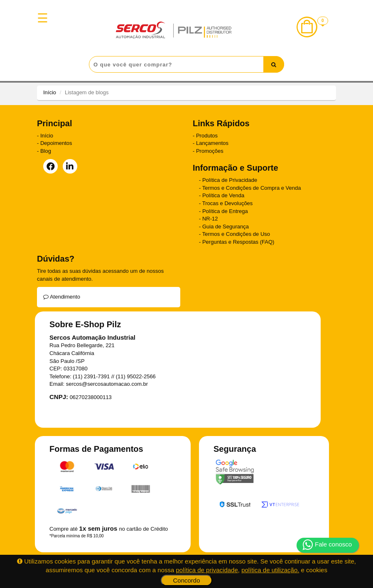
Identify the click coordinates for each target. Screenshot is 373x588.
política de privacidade (207, 570)
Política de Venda (223, 195)
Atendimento (62, 297)
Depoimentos (56, 143)
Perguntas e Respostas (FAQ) (238, 242)
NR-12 (210, 219)
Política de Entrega (225, 211)
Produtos (207, 136)
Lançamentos (212, 143)
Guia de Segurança (226, 227)
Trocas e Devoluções (228, 203)
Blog (46, 151)
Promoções (210, 151)
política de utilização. (270, 570)
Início (50, 92)
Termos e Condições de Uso (236, 234)
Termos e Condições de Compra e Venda (252, 188)
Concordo (186, 580)
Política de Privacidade (230, 180)
